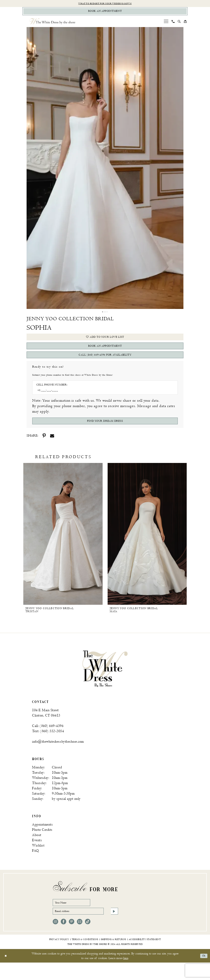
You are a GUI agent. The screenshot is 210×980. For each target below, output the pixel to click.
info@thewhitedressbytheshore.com (58, 755)
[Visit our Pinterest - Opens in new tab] (72, 939)
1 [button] (102, 315)
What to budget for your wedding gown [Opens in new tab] (105, 4)
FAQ (36, 864)
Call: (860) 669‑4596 (48, 739)
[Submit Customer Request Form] (105, 433)
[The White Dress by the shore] (52, 24)
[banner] (105, 682)
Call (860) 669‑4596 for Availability (105, 364)
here (126, 976)
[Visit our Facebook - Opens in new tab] (64, 939)
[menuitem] (166, 24)
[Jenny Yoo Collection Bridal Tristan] (63, 547)
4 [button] (108, 315)
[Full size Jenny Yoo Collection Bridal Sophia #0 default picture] (105, 170)
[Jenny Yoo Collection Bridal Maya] (147, 547)
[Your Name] (77, 917)
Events (37, 854)
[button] (166, 24)
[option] (63, 551)
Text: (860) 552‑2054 (48, 744)
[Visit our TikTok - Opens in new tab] (88, 939)
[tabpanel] (105, 170)
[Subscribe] (113, 928)
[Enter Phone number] (103, 401)
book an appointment (105, 353)
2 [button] (104, 315)
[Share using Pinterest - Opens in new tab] (44, 449)
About (37, 848)
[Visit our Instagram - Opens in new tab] (55, 939)
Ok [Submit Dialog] (203, 973)
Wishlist (38, 859)
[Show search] (179, 24)
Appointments (42, 838)
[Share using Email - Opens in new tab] (52, 449)
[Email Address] (85, 928)
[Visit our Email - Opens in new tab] (80, 939)
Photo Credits (42, 843)
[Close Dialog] (6, 973)
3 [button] (106, 315)
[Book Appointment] (105, 13)
